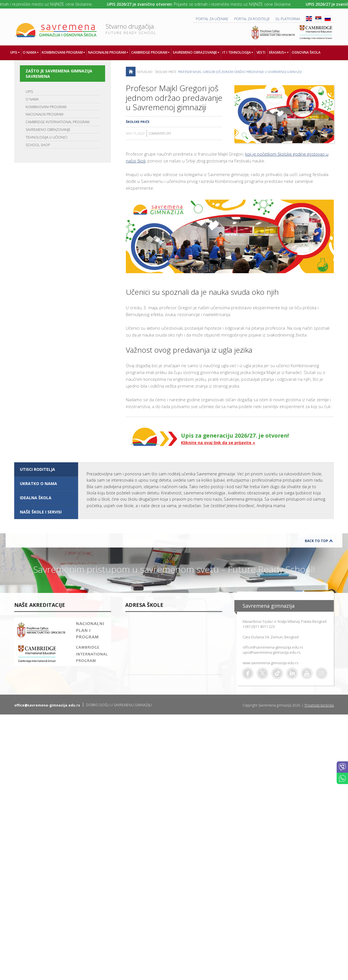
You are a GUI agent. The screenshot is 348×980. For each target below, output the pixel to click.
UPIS (29, 92)
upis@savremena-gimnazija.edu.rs (271, 652)
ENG (309, 19)
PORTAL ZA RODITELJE (252, 19)
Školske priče (166, 72)
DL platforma (288, 19)
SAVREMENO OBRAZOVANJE (48, 130)
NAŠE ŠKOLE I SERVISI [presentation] (41, 512)
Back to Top (316, 541)
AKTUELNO (145, 72)
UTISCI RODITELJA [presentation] (37, 469)
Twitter (262, 673)
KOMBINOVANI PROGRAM (46, 107)
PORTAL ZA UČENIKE (212, 19)
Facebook (248, 673)
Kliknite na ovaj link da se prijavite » (218, 443)
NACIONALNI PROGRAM (44, 114)
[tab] (46, 469)
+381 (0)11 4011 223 (259, 626)
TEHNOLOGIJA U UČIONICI (46, 137)
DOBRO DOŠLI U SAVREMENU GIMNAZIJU (119, 705)
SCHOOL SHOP (38, 145)
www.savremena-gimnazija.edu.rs (270, 663)
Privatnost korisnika (319, 705)
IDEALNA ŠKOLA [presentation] (36, 498)
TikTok (277, 673)
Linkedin (292, 673)
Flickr (322, 673)
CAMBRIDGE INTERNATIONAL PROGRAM (58, 122)
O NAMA (32, 99)
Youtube (307, 673)
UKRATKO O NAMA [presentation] (38, 483)
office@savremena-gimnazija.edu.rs (273, 647)
